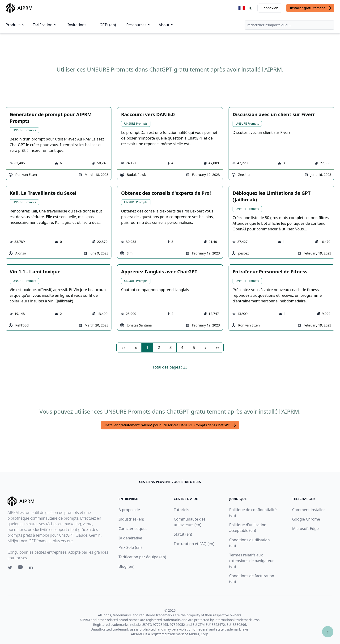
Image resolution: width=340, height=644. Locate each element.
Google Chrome (306, 519)
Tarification (45, 25)
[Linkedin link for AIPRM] (32, 568)
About (166, 25)
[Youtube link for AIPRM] (21, 568)
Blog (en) (126, 566)
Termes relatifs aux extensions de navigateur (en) (252, 561)
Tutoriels (181, 510)
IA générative (130, 538)
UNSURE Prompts (24, 130)
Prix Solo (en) (130, 547)
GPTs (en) (108, 25)
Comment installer (308, 510)
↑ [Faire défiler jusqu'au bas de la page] (328, 632)
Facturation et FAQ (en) (194, 544)
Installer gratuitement (311, 8)
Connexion (270, 8)
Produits (15, 25)
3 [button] (171, 347)
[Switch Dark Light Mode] (251, 8)
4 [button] (182, 347)
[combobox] (289, 25)
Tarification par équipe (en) (142, 557)
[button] (123, 347)
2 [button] (159, 347)
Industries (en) (131, 519)
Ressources (139, 25)
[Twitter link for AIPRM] (10, 568)
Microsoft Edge (305, 529)
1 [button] (147, 347)
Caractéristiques (133, 529)
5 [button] (194, 347)
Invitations (77, 25)
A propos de (129, 510)
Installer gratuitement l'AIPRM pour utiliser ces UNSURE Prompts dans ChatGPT (170, 425)
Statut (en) (183, 534)
